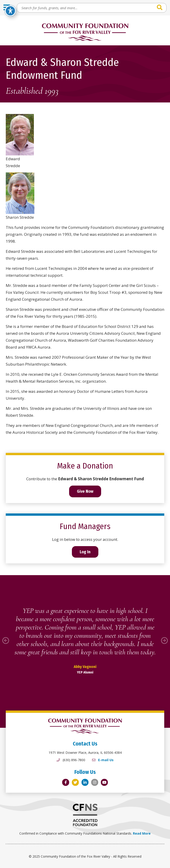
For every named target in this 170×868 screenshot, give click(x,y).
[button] (6, 641)
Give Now (85, 491)
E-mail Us (106, 760)
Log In (85, 552)
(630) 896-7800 (74, 760)
